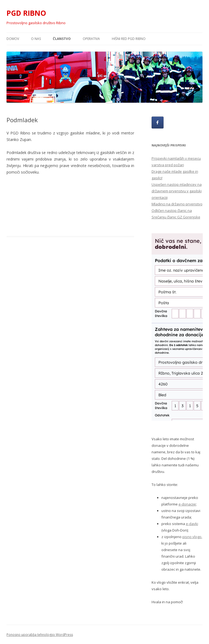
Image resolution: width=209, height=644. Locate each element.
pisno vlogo (192, 537)
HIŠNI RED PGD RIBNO (129, 39)
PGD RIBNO (26, 13)
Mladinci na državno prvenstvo (177, 204)
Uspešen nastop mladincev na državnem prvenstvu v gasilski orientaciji (177, 191)
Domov (13, 39)
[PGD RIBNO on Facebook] (158, 122)
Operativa (91, 39)
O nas (36, 39)
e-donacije (187, 504)
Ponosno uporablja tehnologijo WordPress (40, 635)
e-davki (192, 524)
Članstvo (62, 39)
